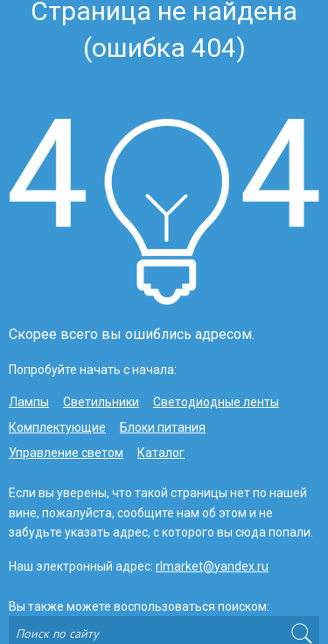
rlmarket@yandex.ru (212, 566)
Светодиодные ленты (216, 402)
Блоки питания (163, 427)
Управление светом (66, 453)
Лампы (29, 402)
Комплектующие (57, 427)
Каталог (161, 453)
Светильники (101, 402)
